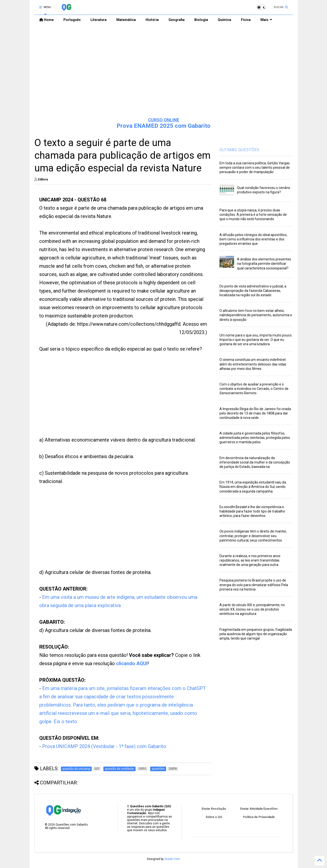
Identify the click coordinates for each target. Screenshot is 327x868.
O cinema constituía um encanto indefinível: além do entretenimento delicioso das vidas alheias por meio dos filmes (253, 364)
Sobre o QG (214, 817)
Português (72, 20)
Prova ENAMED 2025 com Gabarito (163, 126)
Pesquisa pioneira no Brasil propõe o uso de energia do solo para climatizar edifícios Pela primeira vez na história (254, 585)
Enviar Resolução (214, 809)
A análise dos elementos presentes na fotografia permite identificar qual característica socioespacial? (264, 264)
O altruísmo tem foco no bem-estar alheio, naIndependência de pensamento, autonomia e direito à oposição (256, 315)
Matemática (126, 20)
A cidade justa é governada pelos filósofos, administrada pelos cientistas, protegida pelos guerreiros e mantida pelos (255, 438)
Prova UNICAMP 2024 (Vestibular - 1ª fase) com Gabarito (104, 746)
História (152, 20)
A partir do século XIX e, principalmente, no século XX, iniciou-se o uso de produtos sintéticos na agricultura (252, 609)
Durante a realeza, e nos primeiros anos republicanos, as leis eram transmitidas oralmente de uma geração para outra (250, 560)
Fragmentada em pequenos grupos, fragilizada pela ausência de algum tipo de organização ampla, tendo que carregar (256, 634)
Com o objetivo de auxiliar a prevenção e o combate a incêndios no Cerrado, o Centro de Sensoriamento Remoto (254, 389)
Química (224, 20)
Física (246, 20)
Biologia (201, 20)
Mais (266, 20)
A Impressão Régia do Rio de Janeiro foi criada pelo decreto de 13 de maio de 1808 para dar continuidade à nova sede (255, 413)
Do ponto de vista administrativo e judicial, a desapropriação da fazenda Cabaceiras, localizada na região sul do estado (253, 291)
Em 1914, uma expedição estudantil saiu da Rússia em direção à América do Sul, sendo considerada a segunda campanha (253, 487)
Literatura (99, 20)
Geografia (177, 20)
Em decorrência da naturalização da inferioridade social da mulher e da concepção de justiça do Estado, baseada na (255, 462)
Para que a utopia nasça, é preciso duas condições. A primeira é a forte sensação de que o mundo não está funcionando (253, 215)
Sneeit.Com (172, 859)
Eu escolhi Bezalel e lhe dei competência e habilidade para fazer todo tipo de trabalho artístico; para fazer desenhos (252, 511)
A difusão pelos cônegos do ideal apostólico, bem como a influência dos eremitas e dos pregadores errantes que (253, 239)
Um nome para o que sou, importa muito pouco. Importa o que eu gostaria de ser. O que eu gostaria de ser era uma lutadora (256, 340)
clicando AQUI (132, 663)
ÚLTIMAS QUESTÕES (239, 150)
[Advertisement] (164, 76)
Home (46, 20)
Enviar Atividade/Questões (259, 809)
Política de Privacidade (259, 817)
